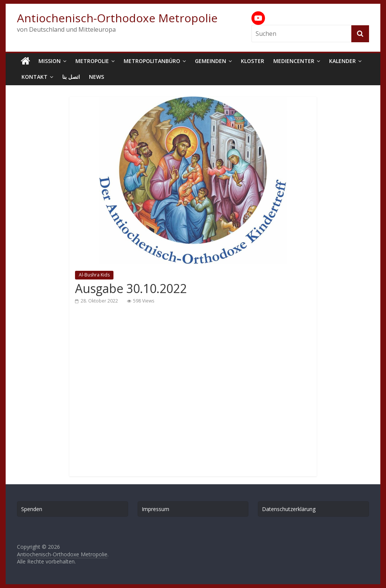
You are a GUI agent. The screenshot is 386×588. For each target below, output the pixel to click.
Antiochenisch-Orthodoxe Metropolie (117, 18)
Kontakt (34, 77)
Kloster (253, 61)
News (96, 77)
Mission (50, 61)
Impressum (155, 509)
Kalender (342, 61)
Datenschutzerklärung (289, 509)
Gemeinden (211, 61)
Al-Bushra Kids (94, 275)
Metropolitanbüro (152, 61)
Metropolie (92, 61)
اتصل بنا (71, 77)
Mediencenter (294, 61)
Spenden (32, 509)
